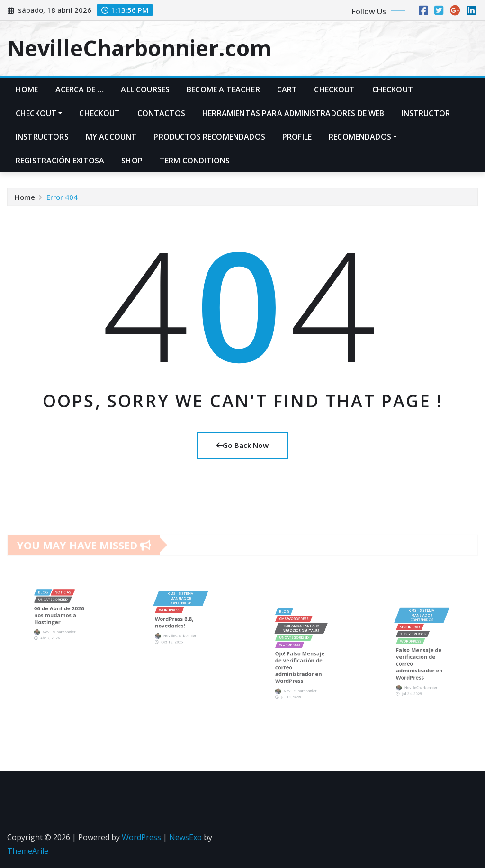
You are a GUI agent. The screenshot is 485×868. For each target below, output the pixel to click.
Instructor (426, 113)
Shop (132, 161)
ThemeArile (28, 851)
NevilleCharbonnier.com (139, 48)
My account (111, 137)
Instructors (42, 137)
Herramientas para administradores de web (293, 113)
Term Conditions (195, 161)
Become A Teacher (223, 89)
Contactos (161, 113)
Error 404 (62, 200)
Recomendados (363, 137)
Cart (287, 89)
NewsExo (185, 837)
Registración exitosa (60, 161)
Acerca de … (80, 89)
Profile (297, 137)
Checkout (334, 89)
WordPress (141, 837)
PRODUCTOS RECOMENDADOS (209, 137)
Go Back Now (242, 445)
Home (27, 89)
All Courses (145, 89)
